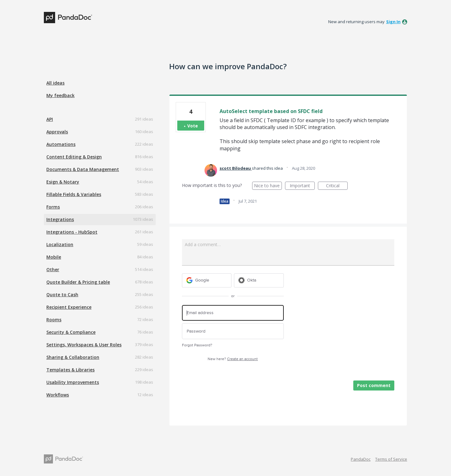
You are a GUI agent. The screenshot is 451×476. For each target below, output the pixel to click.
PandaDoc (361, 459)
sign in (393, 22)
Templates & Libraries (70, 370)
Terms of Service (391, 459)
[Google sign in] (207, 280)
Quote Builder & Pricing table (78, 282)
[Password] (233, 331)
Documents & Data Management (83, 169)
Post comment (374, 385)
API (50, 119)
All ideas (55, 83)
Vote (193, 126)
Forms (53, 207)
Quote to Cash (62, 295)
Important (302, 186)
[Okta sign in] (259, 280)
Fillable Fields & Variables (74, 194)
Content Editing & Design (74, 157)
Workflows (58, 395)
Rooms (54, 320)
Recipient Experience (69, 307)
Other (53, 269)
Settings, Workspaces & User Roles (84, 345)
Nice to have (268, 186)
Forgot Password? (197, 345)
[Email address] (233, 313)
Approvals (57, 132)
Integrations (60, 219)
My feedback (60, 95)
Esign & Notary (63, 182)
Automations (61, 144)
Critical (337, 186)
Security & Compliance (71, 332)
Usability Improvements (73, 382)
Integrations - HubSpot (72, 232)
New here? (233, 359)
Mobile (54, 257)
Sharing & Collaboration (73, 357)
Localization (60, 244)
